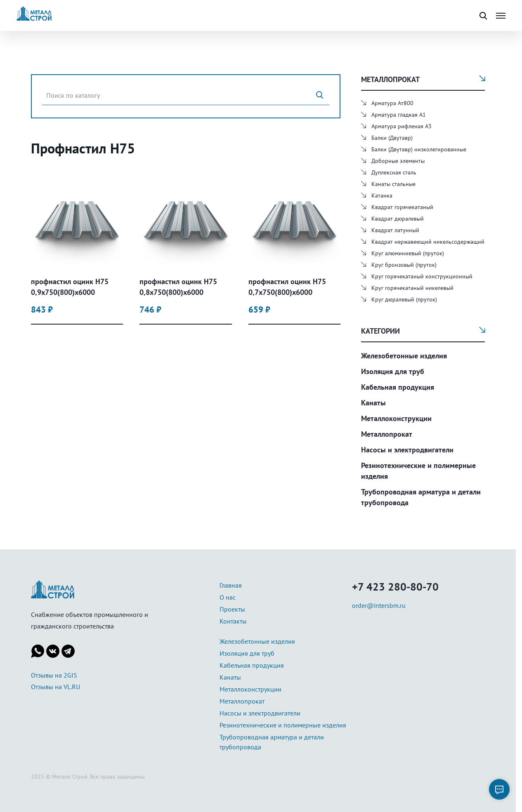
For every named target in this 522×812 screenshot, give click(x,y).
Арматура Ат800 (392, 103)
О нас (228, 597)
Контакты (233, 621)
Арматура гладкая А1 (399, 115)
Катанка (382, 195)
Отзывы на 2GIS (54, 675)
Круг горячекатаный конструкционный (422, 276)
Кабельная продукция (398, 387)
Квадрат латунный (395, 230)
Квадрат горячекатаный (402, 207)
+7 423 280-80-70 (395, 587)
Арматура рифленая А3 (402, 126)
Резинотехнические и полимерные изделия (418, 471)
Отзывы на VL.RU (56, 687)
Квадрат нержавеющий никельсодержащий (428, 242)
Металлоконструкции (396, 418)
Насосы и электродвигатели (407, 450)
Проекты (232, 609)
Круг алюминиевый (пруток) (408, 253)
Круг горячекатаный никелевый (412, 288)
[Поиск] (319, 95)
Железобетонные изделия (404, 356)
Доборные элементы (398, 161)
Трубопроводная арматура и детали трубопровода (421, 497)
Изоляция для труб (393, 371)
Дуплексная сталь (394, 172)
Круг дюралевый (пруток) (404, 299)
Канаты (373, 403)
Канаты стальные (393, 184)
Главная (231, 585)
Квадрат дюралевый (398, 219)
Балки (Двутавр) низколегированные (419, 149)
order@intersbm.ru (379, 605)
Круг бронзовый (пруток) (404, 265)
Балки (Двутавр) (392, 138)
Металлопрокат (387, 434)
